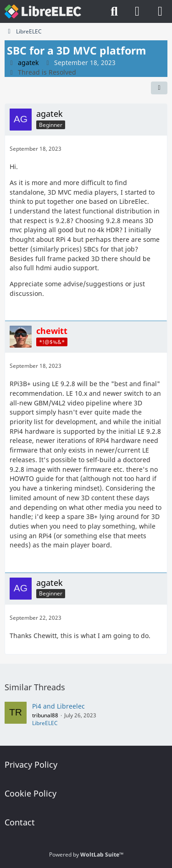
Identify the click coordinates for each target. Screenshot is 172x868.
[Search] (114, 11)
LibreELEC (45, 723)
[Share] (159, 88)
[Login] (137, 11)
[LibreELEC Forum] (43, 11)
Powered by (86, 854)
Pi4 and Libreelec (58, 706)
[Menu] (160, 11)
